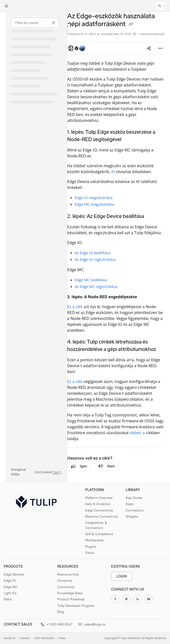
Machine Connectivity (102, 516)
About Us (10, 638)
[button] (161, 6)
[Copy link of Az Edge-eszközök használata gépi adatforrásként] (131, 24)
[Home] (6, 6)
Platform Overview (99, 498)
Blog (61, 612)
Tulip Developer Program (76, 606)
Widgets (132, 516)
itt (113, 172)
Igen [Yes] (79, 466)
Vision (90, 553)
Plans (8, 599)
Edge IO (10, 580)
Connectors (135, 510)
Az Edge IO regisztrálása (95, 259)
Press (62, 638)
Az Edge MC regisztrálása (96, 286)
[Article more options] (161, 48)
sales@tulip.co (92, 624)
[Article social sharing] (149, 48)
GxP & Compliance (99, 534)
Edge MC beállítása (91, 280)
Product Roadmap (71, 599)
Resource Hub (68, 574)
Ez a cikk (75, 307)
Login (122, 576)
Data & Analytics (98, 504)
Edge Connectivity (99, 510)
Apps (130, 504)
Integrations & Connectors (96, 525)
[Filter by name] (35, 23)
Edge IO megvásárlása (94, 198)
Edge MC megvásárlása (94, 204)
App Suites (134, 498)
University (65, 580)
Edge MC (11, 587)
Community (66, 587)
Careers (25, 638)
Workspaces (94, 540)
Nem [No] (107, 466)
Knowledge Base (70, 593)
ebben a (137, 433)
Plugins (91, 546)
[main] (116, 247)
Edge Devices (14, 574)
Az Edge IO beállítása (93, 253)
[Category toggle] (67, 27)
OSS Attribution (44, 638)
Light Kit (10, 593)
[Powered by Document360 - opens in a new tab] (36, 472)
